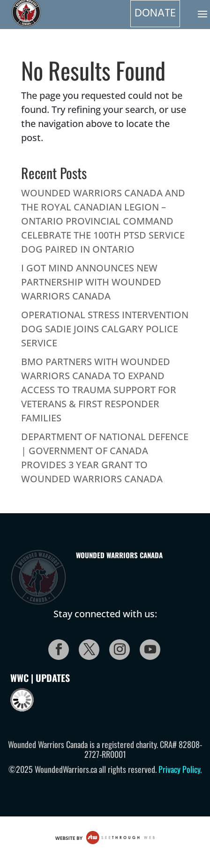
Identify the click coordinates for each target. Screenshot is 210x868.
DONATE (155, 14)
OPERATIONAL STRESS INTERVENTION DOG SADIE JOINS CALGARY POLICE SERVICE (105, 329)
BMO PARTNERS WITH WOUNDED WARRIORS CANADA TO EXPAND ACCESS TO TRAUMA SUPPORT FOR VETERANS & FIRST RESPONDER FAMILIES (99, 390)
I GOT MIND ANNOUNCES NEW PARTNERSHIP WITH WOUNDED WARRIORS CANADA (91, 282)
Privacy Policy (179, 769)
